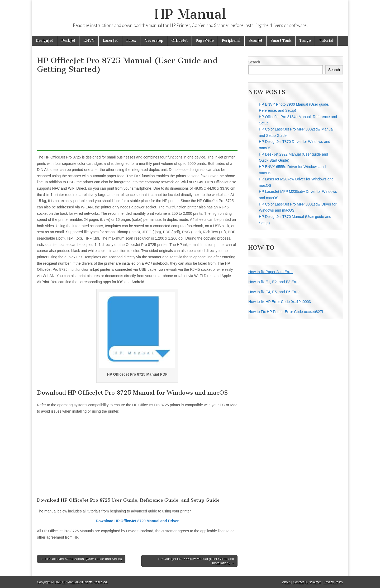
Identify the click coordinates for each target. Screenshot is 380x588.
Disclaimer (314, 582)
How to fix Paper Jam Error (270, 272)
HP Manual (190, 14)
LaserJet (110, 41)
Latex (131, 41)
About (286, 582)
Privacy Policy (333, 582)
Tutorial (326, 41)
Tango (305, 41)
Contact (298, 582)
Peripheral (231, 41)
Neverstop (154, 41)
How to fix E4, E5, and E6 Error (274, 292)
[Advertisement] (137, 114)
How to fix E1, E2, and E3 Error (274, 282)
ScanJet (255, 41)
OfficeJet (179, 41)
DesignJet (44, 41)
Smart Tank (281, 41)
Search (254, 62)
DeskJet (68, 41)
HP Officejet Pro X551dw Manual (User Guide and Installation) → (196, 561)
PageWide (205, 41)
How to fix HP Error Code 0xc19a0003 (280, 302)
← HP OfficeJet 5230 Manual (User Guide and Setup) (81, 559)
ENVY (89, 41)
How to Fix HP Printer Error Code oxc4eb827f (286, 312)
